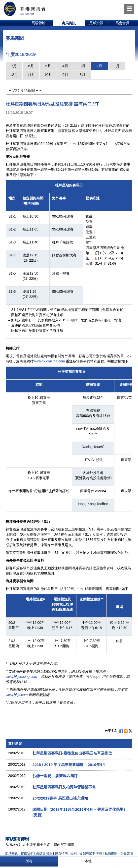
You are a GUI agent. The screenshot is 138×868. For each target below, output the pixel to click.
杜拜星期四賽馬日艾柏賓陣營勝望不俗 (64, 787)
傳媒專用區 (44, 853)
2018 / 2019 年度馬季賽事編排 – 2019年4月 (69, 765)
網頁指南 (61, 853)
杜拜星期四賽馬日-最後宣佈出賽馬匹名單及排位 (72, 753)
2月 (99, 66)
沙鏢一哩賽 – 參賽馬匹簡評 (55, 776)
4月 (65, 66)
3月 (83, 66)
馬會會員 (122, 23)
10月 (48, 75)
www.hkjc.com (17, 695)
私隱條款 (111, 853)
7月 (14, 66)
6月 (31, 66)
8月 (83, 75)
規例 (74, 853)
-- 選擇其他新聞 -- (25, 90)
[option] (39, 23)
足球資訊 (96, 23)
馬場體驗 (38, 23)
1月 (117, 66)
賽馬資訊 (69, 23)
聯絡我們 (27, 853)
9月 (65, 75)
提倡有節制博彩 (91, 853)
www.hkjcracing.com (49, 361)
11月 (31, 75)
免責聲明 (127, 853)
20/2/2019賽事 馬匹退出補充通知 (60, 798)
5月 (48, 66)
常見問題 (11, 853)
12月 (14, 75)
